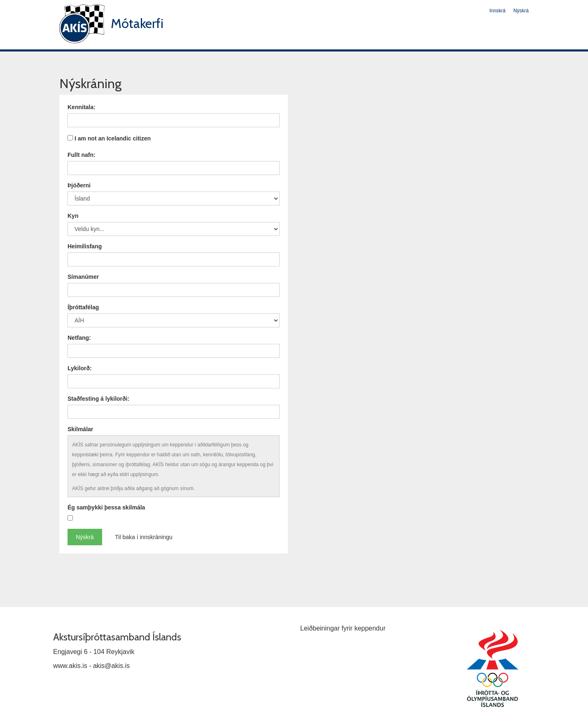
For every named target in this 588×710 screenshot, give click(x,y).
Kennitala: (82, 107)
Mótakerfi (137, 23)
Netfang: (79, 338)
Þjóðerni (79, 185)
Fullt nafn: (82, 155)
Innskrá (497, 11)
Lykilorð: (80, 368)
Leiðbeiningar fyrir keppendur (343, 628)
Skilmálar (80, 429)
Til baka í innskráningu (144, 537)
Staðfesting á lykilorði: (98, 399)
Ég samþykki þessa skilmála (106, 507)
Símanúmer (83, 277)
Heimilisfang (85, 246)
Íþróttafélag (83, 307)
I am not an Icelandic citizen (113, 138)
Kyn (73, 216)
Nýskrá (521, 11)
